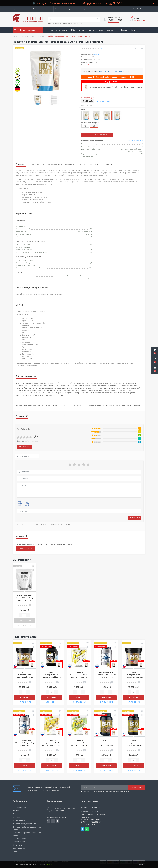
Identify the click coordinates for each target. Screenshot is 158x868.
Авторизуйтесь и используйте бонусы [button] (114, 71)
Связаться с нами (19, 838)
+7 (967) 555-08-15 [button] (90, 807)
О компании (17, 814)
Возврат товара (19, 842)
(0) (101, 49)
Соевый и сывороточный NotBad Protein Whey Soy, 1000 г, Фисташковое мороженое (79, 745)
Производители (19, 848)
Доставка (17, 9)
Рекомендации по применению (61, 164)
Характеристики (37, 164)
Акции (51, 36)
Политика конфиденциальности (101, 791)
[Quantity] (24, 615)
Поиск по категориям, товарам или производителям (66, 23)
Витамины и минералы (58, 30)
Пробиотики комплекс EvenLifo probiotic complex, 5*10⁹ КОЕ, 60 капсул (116, 87)
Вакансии (16, 817)
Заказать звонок (113, 22)
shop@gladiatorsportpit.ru (92, 811)
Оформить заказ (140, 20)
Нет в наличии (24, 620)
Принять (140, 864)
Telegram (82, 829)
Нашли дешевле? (103, 101)
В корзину (24, 697)
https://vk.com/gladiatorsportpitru (48, 821)
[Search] (98, 19)
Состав (82, 164)
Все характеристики (135, 141)
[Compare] (142, 49)
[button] (155, 370)
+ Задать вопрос (25, 548)
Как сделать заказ (19, 807)
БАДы (73, 30)
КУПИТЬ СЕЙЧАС (24, 625)
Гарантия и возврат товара (42, 9)
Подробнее (49, 864)
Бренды (124, 30)
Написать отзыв (25, 446)
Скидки (134, 30)
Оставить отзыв (134, 517)
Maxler (96, 54)
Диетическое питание (108, 30)
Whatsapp (87, 829)
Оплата (27, 9)
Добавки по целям (88, 30)
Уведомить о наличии (95, 135)
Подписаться (137, 787)
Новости (16, 810)
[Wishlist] (135, 49)
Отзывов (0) (93, 164)
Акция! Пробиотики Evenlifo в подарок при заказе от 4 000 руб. (112, 77)
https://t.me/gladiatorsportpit (57, 821)
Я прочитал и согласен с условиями (106, 791)
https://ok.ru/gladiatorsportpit (53, 821)
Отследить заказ (71, 9)
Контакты (58, 9)
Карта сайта (17, 845)
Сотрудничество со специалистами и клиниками (97, 9)
